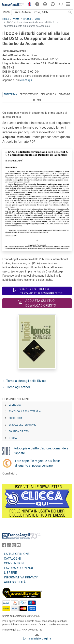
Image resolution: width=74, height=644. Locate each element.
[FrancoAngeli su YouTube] (19, 546)
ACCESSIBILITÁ (15, 582)
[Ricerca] (70, 12)
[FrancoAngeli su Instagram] (14, 546)
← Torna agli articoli (16, 387)
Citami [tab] (37, 100)
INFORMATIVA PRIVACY (21, 577)
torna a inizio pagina (37, 638)
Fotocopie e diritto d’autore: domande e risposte (41, 451)
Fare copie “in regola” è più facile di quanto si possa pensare (38, 463)
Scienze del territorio (23, 425)
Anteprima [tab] (10, 94)
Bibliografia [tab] (48, 94)
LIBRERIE (10, 573)
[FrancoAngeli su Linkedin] (9, 546)
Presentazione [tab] (29, 94)
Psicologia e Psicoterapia (25, 411)
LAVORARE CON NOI (18, 568)
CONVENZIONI (14, 563)
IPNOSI (27, 19)
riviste (16, 19)
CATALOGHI (12, 559)
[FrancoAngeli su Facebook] (4, 546)
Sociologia (15, 418)
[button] (29, 5)
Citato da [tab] (65, 94)
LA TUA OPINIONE (17, 554)
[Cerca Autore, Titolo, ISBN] (39, 12)
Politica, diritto (19, 431)
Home (6, 19)
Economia (15, 405)
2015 (38, 19)
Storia (13, 438)
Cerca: (6, 12)
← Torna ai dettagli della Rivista (24, 381)
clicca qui (26, 80)
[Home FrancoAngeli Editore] (13, 5)
